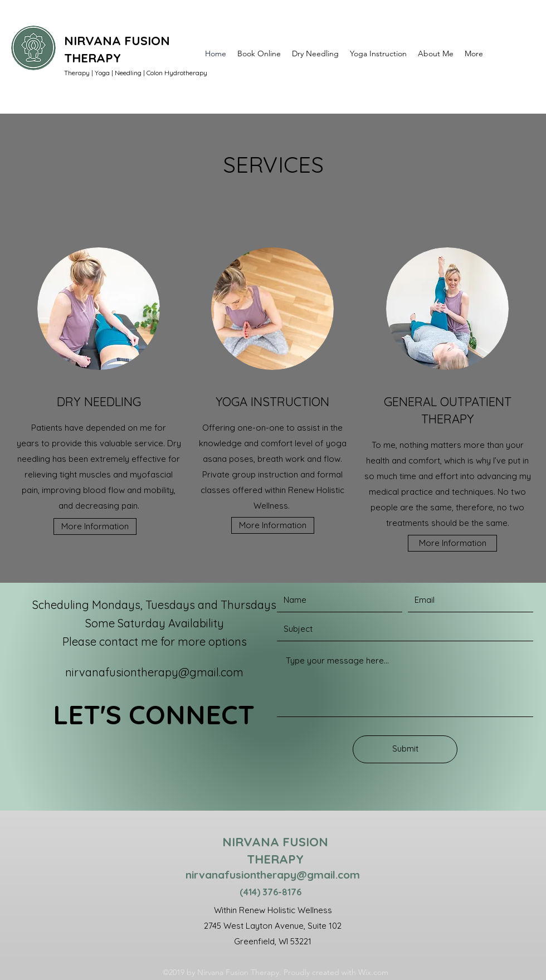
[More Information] (95, 526)
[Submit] (405, 749)
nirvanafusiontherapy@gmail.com (154, 672)
